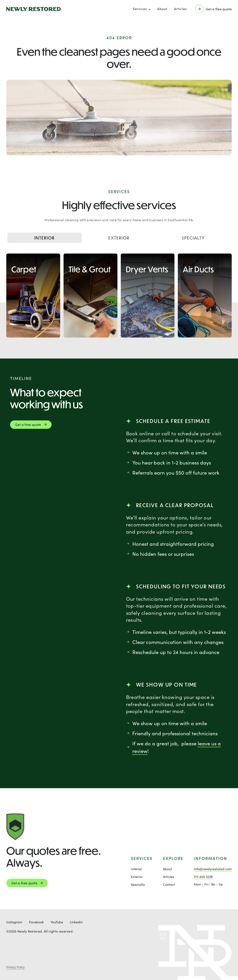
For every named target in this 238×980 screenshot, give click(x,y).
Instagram (14, 922)
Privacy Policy (15, 967)
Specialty (193, 238)
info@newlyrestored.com (213, 869)
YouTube (57, 922)
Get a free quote (24, 883)
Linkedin (76, 922)
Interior (45, 238)
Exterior (119, 238)
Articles (180, 9)
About (162, 9)
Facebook (36, 922)
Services (140, 9)
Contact (169, 884)
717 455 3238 (203, 877)
